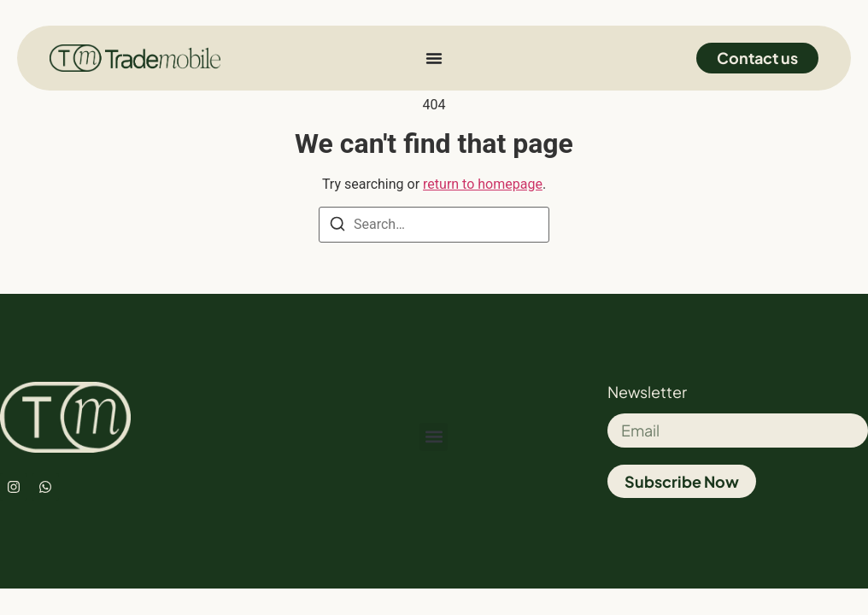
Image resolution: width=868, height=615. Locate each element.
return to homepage (483, 184)
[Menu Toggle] (434, 58)
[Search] (337, 227)
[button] (434, 437)
